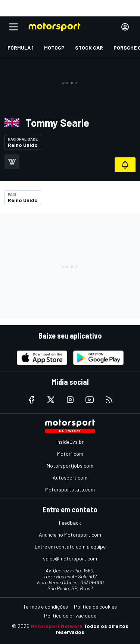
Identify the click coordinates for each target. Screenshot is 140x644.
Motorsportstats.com (70, 489)
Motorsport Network (57, 626)
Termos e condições (46, 607)
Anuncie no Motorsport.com (70, 535)
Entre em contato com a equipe (70, 546)
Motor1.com (70, 454)
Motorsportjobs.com (70, 466)
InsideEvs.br (70, 442)
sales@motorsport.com (70, 558)
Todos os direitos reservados (92, 629)
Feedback (70, 523)
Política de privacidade (70, 615)
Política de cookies (95, 607)
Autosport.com (70, 477)
